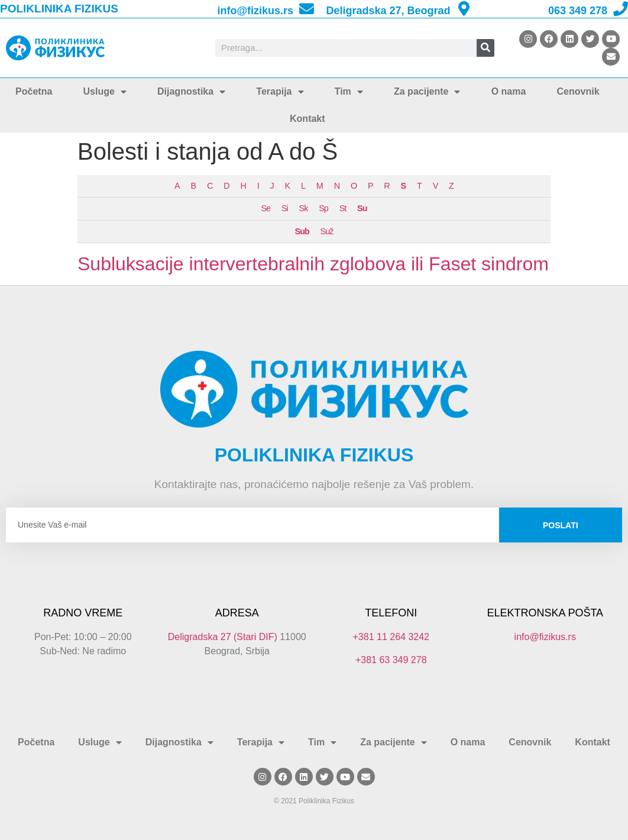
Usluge (105, 92)
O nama (509, 91)
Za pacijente (427, 92)
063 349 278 (578, 11)
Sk (304, 208)
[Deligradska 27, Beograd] (464, 9)
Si (285, 208)
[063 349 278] (621, 9)
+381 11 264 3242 (391, 637)
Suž (327, 231)
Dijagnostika (191, 92)
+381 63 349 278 (391, 660)
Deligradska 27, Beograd (388, 11)
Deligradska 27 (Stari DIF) (223, 637)
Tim (349, 92)
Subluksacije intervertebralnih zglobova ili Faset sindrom (313, 264)
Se (266, 208)
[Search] (485, 48)
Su (362, 208)
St (343, 208)
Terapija (280, 92)
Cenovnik (578, 91)
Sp (323, 208)
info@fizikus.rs (255, 11)
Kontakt (307, 119)
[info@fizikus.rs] (307, 9)
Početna (34, 91)
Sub (302, 231)
